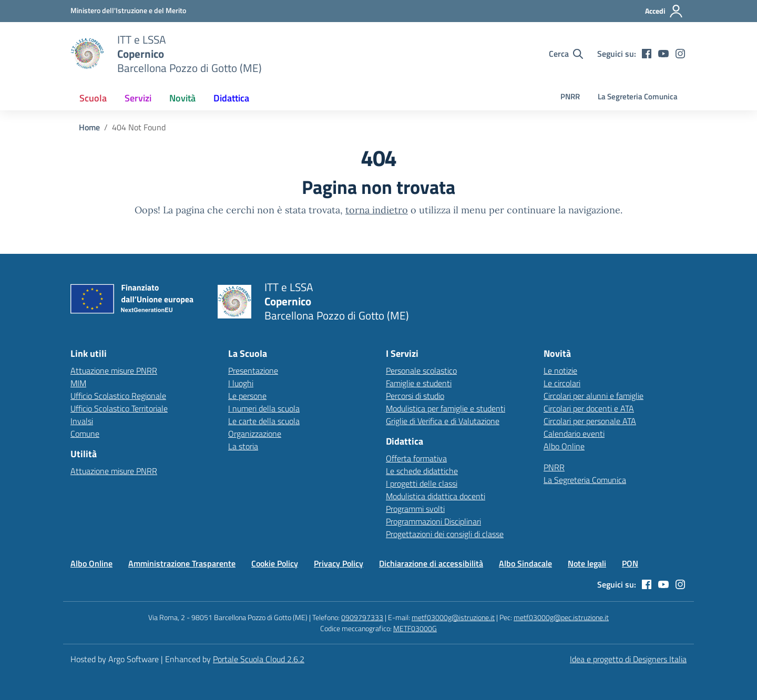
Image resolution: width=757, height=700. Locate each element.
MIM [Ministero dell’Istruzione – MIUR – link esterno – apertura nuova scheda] (78, 383)
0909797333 (362, 617)
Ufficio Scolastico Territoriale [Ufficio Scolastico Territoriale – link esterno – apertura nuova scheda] (119, 408)
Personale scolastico (421, 370)
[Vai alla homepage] (87, 54)
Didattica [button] (231, 98)
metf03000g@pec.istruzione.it (561, 617)
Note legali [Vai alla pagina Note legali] (587, 563)
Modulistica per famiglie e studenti (446, 408)
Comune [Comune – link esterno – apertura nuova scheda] (85, 434)
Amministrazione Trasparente (182, 563)
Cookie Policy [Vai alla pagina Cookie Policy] (275, 563)
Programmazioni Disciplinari (433, 521)
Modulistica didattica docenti (436, 496)
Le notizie (560, 370)
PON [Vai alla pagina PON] (630, 563)
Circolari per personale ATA (590, 421)
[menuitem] (93, 98)
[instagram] (680, 54)
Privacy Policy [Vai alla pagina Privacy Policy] (339, 563)
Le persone (247, 396)
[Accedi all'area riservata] (664, 11)
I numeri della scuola (264, 408)
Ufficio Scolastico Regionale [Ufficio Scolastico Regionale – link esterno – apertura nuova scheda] (118, 396)
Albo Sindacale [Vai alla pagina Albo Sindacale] (525, 563)
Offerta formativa (416, 458)
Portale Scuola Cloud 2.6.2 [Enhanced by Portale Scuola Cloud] (259, 659)
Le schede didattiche (422, 471)
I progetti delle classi (422, 483)
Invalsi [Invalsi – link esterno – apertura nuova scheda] (82, 421)
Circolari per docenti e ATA (589, 408)
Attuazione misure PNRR (114, 370)
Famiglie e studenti (419, 383)
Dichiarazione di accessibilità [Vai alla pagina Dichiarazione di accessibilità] (431, 563)
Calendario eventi (574, 434)
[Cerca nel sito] (566, 54)
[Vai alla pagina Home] (89, 127)
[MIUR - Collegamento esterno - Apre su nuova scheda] (128, 11)
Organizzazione (255, 434)
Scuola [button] (93, 98)
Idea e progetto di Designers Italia (628, 659)
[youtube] (663, 54)
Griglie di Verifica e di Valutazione (443, 421)
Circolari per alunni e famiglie (594, 396)
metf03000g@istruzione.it (453, 617)
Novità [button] (182, 98)
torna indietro (377, 210)
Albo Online (564, 446)
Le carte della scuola (264, 421)
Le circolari (562, 383)
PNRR (570, 96)
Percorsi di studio (415, 396)
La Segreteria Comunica (638, 96)
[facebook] (647, 54)
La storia (243, 446)
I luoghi (241, 383)
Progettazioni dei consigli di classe (445, 534)
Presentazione (253, 370)
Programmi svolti (415, 509)
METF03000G (415, 628)
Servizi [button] (138, 98)
